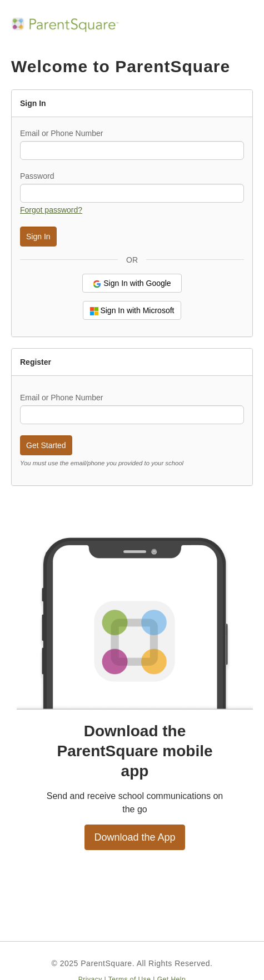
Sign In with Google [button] (132, 283)
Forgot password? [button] (51, 210)
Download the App (135, 837)
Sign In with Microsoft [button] (132, 311)
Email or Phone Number (61, 133)
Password (37, 176)
